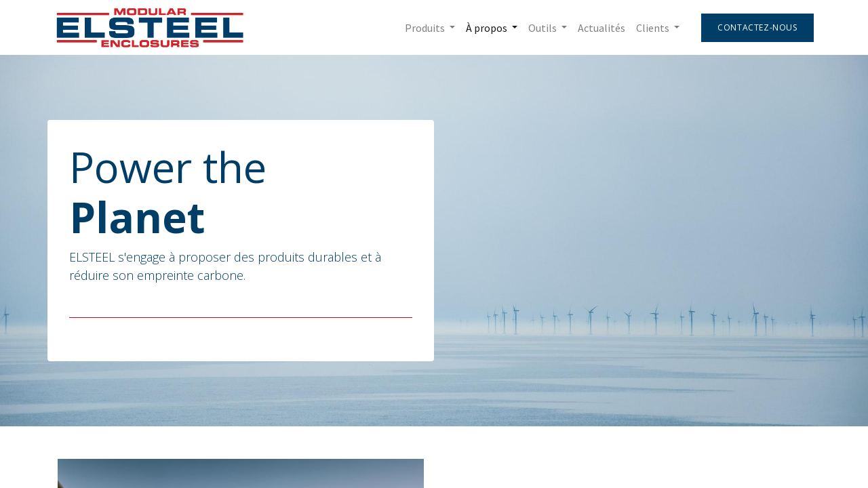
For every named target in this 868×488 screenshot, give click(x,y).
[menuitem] (599, 28)
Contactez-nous (754, 27)
